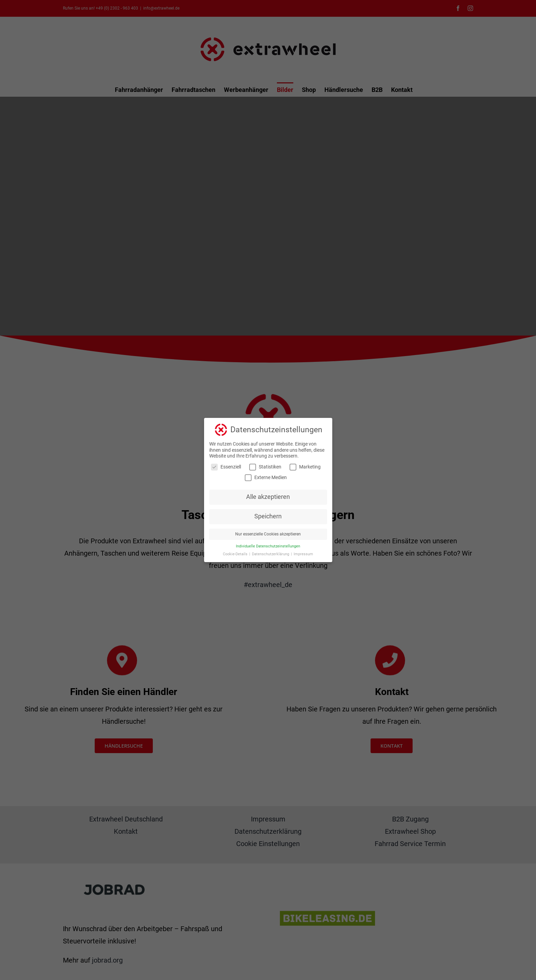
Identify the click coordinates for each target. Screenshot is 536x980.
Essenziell (226, 467)
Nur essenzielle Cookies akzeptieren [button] (268, 534)
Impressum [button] (303, 554)
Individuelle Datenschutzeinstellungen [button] (268, 546)
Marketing (305, 467)
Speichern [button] (268, 516)
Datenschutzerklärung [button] (271, 554)
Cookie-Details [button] (236, 554)
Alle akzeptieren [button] (268, 497)
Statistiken (265, 467)
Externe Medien (266, 478)
